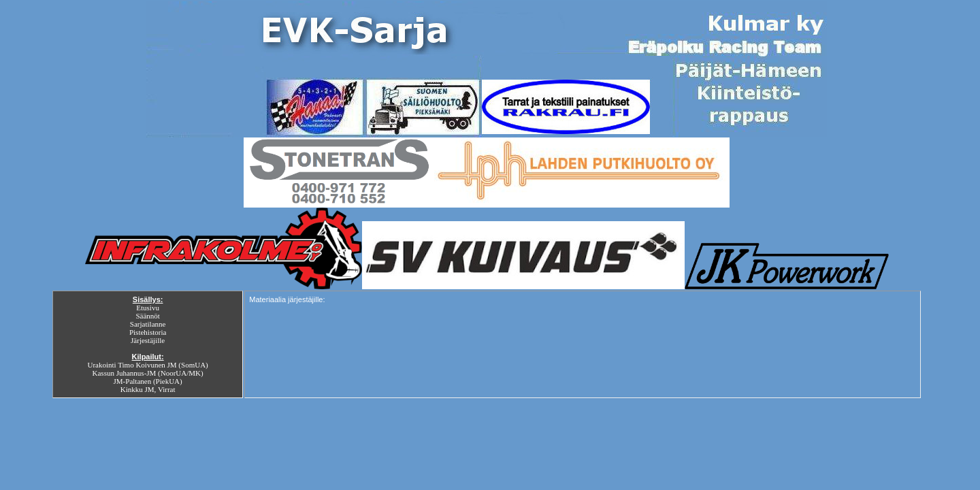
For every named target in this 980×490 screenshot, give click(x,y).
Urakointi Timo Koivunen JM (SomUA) (148, 365)
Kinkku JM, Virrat (148, 389)
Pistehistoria (148, 332)
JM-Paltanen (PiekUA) (148, 381)
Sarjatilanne (148, 324)
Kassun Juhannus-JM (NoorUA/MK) (148, 373)
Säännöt (147, 316)
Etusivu (148, 308)
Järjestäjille (148, 340)
